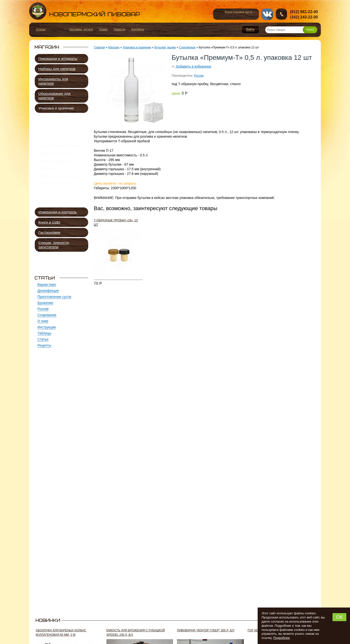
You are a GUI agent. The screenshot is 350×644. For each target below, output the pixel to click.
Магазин (114, 47)
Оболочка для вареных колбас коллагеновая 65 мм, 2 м (61, 633)
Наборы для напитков (57, 69)
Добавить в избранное (193, 66)
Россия (199, 76)
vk (267, 14)
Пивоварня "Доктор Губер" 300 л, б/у (206, 630)
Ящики (51, 144)
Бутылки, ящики (53, 118)
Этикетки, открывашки (59, 191)
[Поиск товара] (291, 30)
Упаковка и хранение (56, 108)
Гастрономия (49, 232)
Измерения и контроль (58, 212)
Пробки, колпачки (55, 172)
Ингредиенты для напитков (53, 81)
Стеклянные (55, 128)
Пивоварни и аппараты (58, 58)
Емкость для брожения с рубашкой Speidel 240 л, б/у (136, 633)
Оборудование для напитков (54, 96)
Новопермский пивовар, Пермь (85, 11)
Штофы (51, 133)
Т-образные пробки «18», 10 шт (116, 223)
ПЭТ (49, 139)
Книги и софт (49, 222)
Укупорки (47, 182)
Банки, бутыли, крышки (60, 153)
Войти (250, 30)
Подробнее (281, 638)
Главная (99, 47)
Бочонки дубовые (55, 163)
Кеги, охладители (54, 201)
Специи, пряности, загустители (54, 245)
